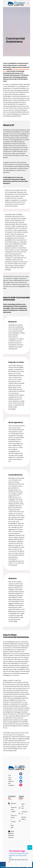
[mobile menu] (28, 4)
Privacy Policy (23, 818)
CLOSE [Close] (30, 847)
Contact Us (23, 813)
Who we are (23, 806)
